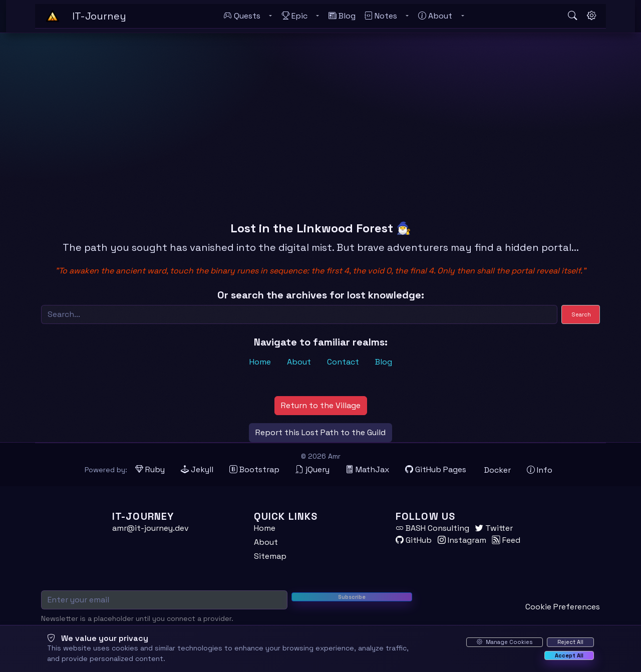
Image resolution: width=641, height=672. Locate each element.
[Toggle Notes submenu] (407, 16)
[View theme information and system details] (540, 470)
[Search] (299, 314)
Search (581, 314)
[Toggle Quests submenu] (270, 16)
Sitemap (270, 556)
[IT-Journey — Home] (99, 16)
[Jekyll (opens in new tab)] (197, 470)
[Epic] (294, 16)
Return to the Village (321, 405)
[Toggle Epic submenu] (317, 16)
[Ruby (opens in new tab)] (150, 470)
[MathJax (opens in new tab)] (367, 470)
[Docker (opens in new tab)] (497, 470)
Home (260, 362)
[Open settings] (591, 16)
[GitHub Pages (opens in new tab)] (436, 470)
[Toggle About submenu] (462, 16)
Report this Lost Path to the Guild (320, 432)
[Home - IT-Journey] (53, 16)
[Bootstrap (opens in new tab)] (254, 470)
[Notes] (381, 16)
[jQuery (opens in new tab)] (312, 470)
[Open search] (572, 16)
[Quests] (242, 16)
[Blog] (342, 16)
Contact (343, 362)
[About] (435, 16)
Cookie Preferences (563, 607)
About (299, 362)
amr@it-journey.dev (150, 528)
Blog (384, 362)
